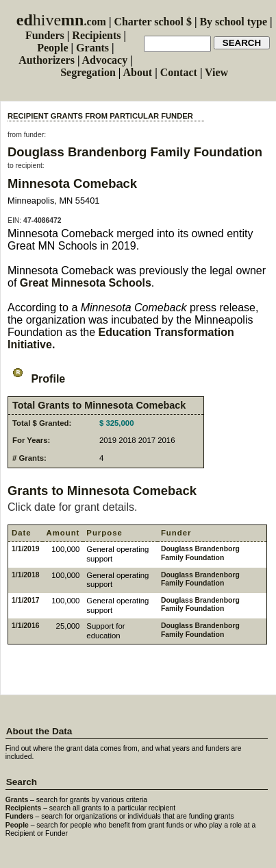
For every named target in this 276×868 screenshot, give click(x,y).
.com (61, 22)
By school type (233, 22)
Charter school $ (152, 22)
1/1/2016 (25, 626)
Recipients (96, 35)
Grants (92, 48)
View (216, 72)
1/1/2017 (25, 600)
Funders (45, 35)
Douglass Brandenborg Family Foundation (135, 152)
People (52, 48)
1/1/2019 (25, 549)
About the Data (39, 731)
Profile (36, 379)
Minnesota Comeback (72, 183)
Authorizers (47, 60)
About (137, 72)
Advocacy (105, 60)
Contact (179, 72)
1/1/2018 (25, 575)
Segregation (88, 72)
